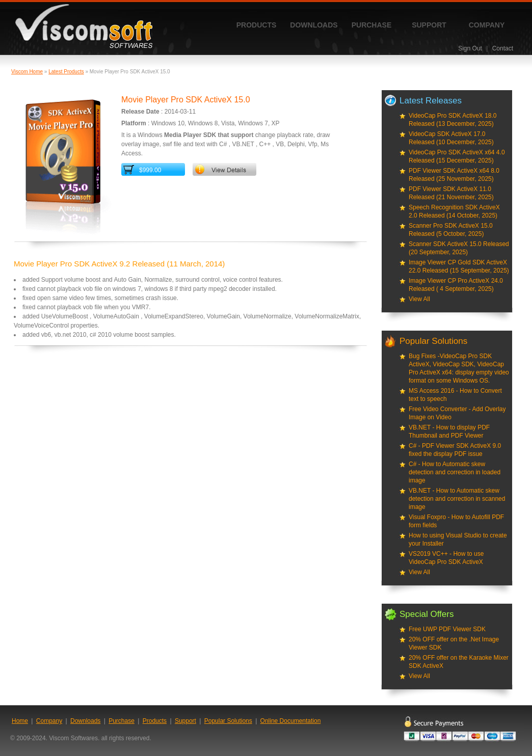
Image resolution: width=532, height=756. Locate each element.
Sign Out (470, 48)
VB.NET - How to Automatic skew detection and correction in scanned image (457, 499)
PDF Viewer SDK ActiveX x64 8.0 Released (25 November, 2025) (454, 175)
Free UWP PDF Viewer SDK (447, 629)
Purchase (372, 25)
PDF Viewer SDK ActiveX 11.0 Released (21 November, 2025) (451, 193)
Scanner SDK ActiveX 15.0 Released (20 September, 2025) (459, 248)
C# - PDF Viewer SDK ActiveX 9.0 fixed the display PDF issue (455, 450)
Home (20, 721)
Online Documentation (291, 721)
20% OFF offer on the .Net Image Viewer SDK (454, 643)
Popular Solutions (228, 721)
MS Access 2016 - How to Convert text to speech (455, 395)
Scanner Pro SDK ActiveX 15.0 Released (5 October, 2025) (451, 230)
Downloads (314, 25)
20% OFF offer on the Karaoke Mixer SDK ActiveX (459, 662)
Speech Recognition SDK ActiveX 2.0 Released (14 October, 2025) (454, 211)
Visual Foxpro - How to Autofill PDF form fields (456, 521)
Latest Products (66, 72)
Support (429, 25)
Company (487, 25)
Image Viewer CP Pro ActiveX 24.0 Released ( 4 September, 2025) (456, 285)
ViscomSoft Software (84, 26)
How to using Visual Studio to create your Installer (458, 539)
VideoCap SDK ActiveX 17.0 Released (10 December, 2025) (451, 138)
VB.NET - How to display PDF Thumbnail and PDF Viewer (449, 431)
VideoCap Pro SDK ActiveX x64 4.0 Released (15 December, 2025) (457, 156)
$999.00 (150, 170)
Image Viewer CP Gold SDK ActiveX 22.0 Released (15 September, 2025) (459, 266)
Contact (503, 48)
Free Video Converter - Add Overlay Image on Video (457, 413)
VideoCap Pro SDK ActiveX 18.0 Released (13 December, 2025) (453, 120)
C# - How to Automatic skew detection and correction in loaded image (455, 472)
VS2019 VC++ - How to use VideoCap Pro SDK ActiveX (446, 558)
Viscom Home (27, 72)
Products (257, 25)
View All (419, 299)
